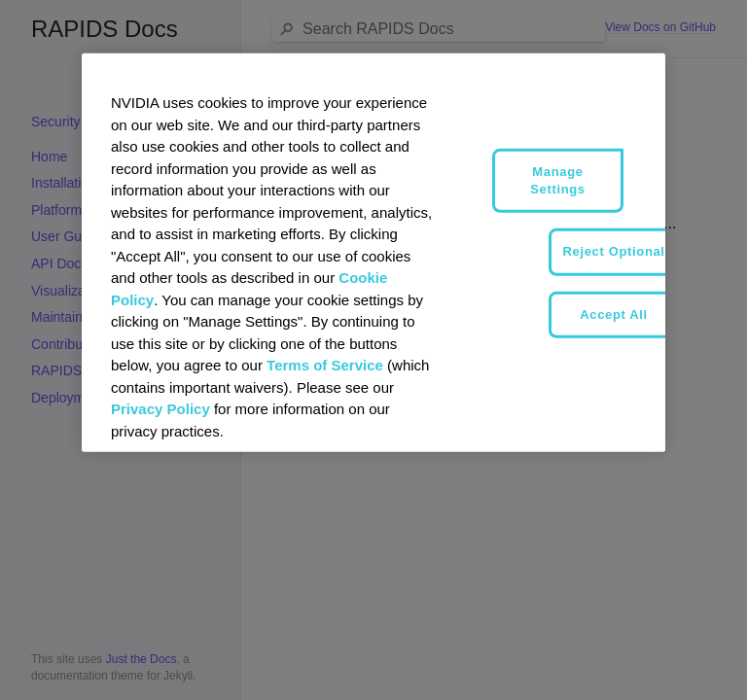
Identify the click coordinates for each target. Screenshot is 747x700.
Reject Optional (614, 251)
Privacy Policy (160, 409)
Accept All (614, 314)
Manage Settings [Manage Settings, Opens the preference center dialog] (557, 180)
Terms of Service (325, 365)
